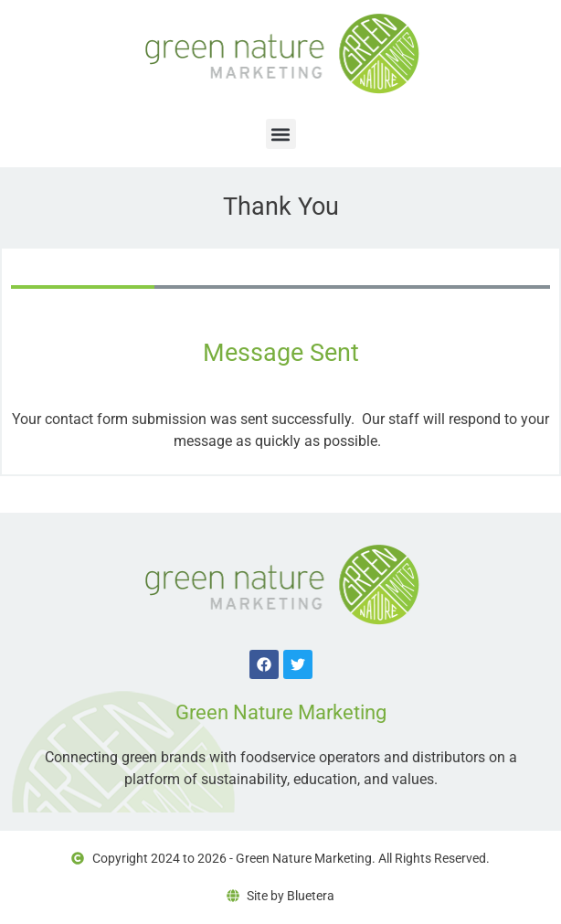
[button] (281, 134)
